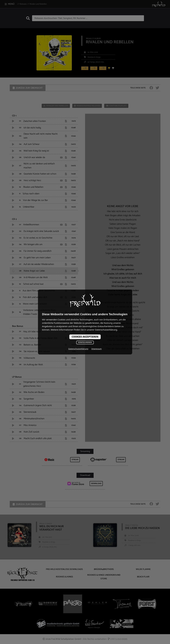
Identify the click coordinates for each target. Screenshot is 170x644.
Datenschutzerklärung (78, 349)
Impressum (96, 349)
